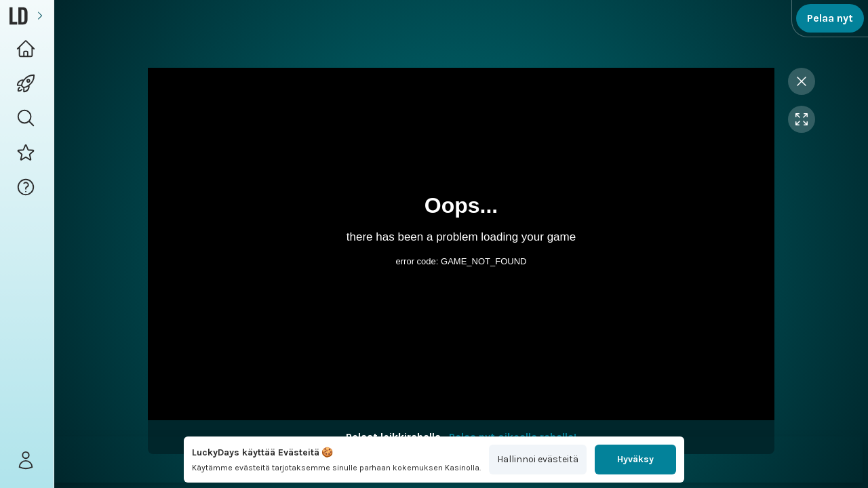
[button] (27, 118)
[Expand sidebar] (40, 16)
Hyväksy (635, 459)
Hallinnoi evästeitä (538, 459)
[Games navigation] (27, 84)
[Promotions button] (27, 153)
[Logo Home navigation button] (27, 49)
